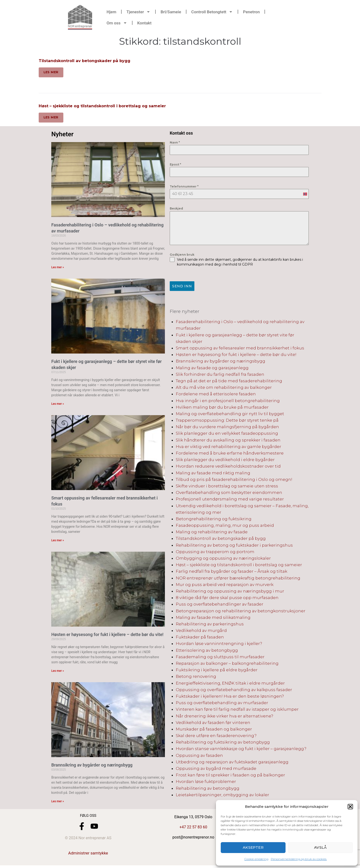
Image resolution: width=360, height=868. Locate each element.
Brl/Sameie (171, 12)
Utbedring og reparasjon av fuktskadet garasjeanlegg (232, 763)
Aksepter (253, 847)
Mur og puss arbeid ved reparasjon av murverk (225, 586)
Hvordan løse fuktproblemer (206, 783)
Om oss (117, 23)
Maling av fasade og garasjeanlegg (212, 369)
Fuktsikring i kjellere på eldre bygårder (217, 671)
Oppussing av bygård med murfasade (216, 770)
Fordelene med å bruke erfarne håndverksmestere (230, 454)
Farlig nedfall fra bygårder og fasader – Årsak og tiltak (231, 572)
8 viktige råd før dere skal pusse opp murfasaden (227, 599)
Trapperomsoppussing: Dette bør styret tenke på (227, 421)
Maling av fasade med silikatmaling (213, 618)
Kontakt (144, 23)
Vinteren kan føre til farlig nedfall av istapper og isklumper (237, 710)
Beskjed (176, 211)
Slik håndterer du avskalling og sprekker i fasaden (228, 441)
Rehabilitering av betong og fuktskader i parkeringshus (234, 546)
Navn (175, 145)
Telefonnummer (184, 189)
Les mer (52, 73)
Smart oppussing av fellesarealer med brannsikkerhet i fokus (240, 349)
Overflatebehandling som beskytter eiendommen (229, 494)
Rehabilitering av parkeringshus (210, 625)
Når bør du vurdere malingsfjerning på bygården (227, 428)
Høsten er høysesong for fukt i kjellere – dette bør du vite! (107, 637)
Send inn (182, 289)
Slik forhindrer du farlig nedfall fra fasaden (220, 375)
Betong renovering (196, 678)
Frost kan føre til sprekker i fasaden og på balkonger (230, 776)
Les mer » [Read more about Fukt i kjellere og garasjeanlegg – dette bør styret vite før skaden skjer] (58, 406)
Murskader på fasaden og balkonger (214, 730)
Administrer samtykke (88, 856)
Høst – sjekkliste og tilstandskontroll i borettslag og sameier (108, 107)
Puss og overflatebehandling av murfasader (222, 704)
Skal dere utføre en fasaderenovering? (216, 737)
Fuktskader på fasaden (200, 638)
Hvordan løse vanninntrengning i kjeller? (219, 645)
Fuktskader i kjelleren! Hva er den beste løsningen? (230, 697)
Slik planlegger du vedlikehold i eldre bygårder (225, 461)
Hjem (111, 12)
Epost (175, 167)
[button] (350, 807)
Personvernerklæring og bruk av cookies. (299, 859)
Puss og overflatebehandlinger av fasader (220, 605)
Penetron (251, 12)
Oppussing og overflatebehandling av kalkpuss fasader (234, 691)
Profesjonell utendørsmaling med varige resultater (230, 500)
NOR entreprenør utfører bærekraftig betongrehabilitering (238, 579)
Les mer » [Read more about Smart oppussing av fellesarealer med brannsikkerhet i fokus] (58, 543)
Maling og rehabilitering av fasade (212, 533)
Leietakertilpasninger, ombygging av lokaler (222, 796)
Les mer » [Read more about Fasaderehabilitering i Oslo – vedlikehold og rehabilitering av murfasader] (58, 270)
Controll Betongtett (212, 12)
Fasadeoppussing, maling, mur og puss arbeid (225, 527)
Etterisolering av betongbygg (207, 651)
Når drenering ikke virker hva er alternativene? (224, 717)
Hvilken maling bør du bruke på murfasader (222, 408)
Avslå (320, 847)
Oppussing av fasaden (199, 756)
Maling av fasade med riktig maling (213, 474)
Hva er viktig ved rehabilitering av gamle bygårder (228, 448)
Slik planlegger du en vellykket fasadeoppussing (227, 434)
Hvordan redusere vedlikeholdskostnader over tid (228, 467)
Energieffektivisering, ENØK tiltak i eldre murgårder (230, 684)
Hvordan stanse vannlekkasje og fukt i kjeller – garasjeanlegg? (241, 750)
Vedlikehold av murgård (201, 632)
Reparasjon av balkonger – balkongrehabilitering (227, 665)
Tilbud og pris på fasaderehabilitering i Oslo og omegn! (234, 480)
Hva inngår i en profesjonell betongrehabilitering (228, 402)
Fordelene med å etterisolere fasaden (216, 395)
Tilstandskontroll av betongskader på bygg (88, 61)
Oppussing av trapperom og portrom (215, 553)
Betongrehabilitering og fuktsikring (214, 520)
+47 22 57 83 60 (193, 830)
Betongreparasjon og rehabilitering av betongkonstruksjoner (241, 612)
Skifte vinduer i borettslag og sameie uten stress (227, 487)
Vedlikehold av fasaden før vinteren (213, 723)
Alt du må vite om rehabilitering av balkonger (224, 389)
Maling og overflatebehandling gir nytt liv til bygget (230, 415)
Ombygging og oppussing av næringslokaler (223, 559)
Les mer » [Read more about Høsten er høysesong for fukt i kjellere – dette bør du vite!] (58, 673)
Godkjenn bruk (182, 257)
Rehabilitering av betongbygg (208, 789)
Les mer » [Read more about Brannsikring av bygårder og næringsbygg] (58, 804)
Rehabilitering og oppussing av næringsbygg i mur (230, 592)
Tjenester (138, 12)
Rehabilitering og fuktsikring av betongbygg (223, 743)
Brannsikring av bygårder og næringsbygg (92, 768)
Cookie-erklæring (256, 859)
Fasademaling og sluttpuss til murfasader (220, 658)
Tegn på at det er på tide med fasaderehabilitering (229, 382)
